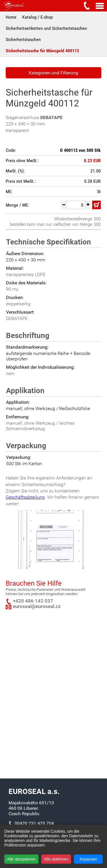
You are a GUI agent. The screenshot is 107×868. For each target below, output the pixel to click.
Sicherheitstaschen (23, 39)
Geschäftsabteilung (25, 497)
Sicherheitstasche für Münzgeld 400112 (42, 51)
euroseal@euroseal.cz (37, 606)
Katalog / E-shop (38, 17)
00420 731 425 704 (34, 823)
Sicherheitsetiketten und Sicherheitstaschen (46, 28)
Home (11, 17)
